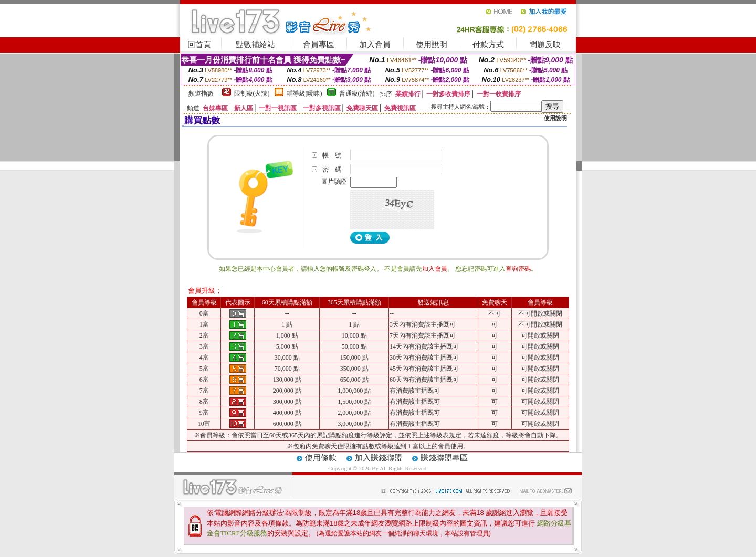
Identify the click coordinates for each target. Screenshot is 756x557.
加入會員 (375, 45)
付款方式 (488, 45)
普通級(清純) (357, 93)
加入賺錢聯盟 (379, 458)
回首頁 (199, 45)
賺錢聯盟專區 (444, 458)
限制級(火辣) (252, 93)
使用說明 (432, 45)
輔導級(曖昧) (304, 93)
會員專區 (319, 45)
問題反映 (545, 45)
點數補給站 (255, 45)
